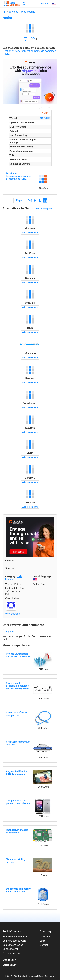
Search (24, 4)
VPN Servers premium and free (18, 743)
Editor (36, 584)
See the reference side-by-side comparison (29, 48)
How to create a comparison (17, 937)
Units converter (10, 949)
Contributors (12, 598)
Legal (43, 941)
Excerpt (10, 560)
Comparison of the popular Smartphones (18, 802)
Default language (42, 576)
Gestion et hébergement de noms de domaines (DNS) (18, 176)
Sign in (45, 4)
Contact (44, 945)
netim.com (45, 118)
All (4, 12)
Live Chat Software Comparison (16, 714)
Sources (10, 568)
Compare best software (14, 941)
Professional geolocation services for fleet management (18, 686)
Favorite (26, 39)
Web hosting (28, 12)
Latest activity (10, 965)
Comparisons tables (13, 945)
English (54, 4)
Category (10, 576)
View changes (12, 614)
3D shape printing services (16, 861)
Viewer (9, 584)
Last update (12, 588)
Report (20, 200)
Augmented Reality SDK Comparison (16, 773)
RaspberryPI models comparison (17, 831)
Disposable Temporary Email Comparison (18, 890)
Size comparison (11, 953)
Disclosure (45, 937)
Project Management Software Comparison (18, 655)
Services (13, 12)
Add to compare (44, 208)
